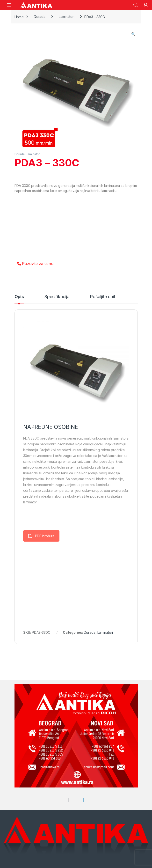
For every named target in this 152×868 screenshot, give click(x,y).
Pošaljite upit (103, 297)
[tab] (19, 299)
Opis (19, 297)
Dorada (40, 17)
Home (19, 17)
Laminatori (67, 17)
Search (136, 5)
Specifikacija (57, 297)
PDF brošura (41, 536)
